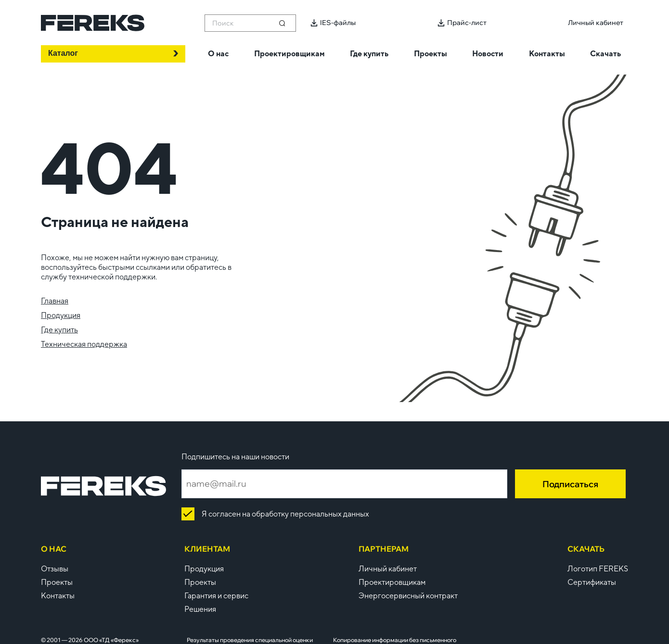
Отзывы (55, 569)
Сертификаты (592, 582)
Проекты (57, 582)
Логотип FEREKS (598, 569)
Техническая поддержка (84, 344)
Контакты (58, 596)
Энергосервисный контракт (408, 596)
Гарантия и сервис (216, 596)
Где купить (59, 330)
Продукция (61, 315)
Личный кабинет (388, 569)
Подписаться (570, 484)
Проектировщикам (392, 582)
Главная (55, 301)
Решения (200, 609)
